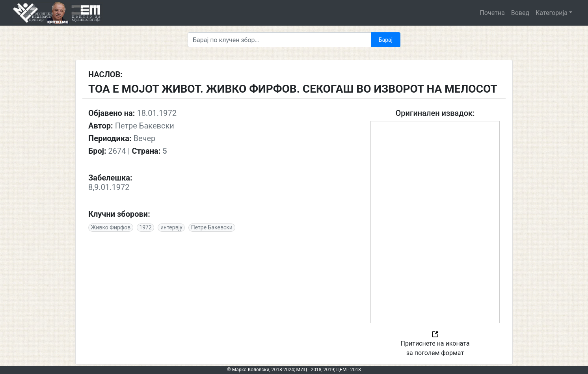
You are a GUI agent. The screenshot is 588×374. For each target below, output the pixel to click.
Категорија (552, 13)
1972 (145, 227)
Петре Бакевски (212, 227)
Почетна (492, 13)
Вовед (520, 13)
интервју (171, 227)
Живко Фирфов (111, 227)
